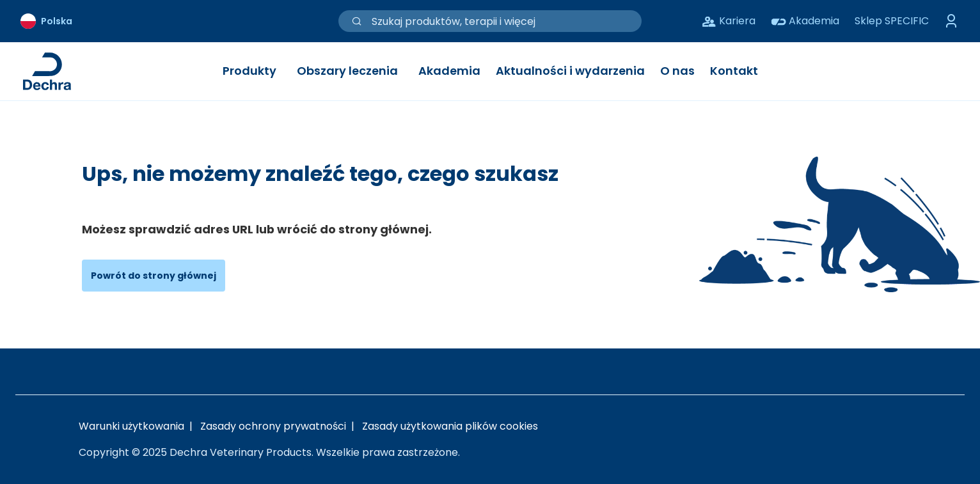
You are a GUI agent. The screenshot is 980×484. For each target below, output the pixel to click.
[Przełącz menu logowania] (952, 21)
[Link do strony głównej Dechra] (47, 71)
